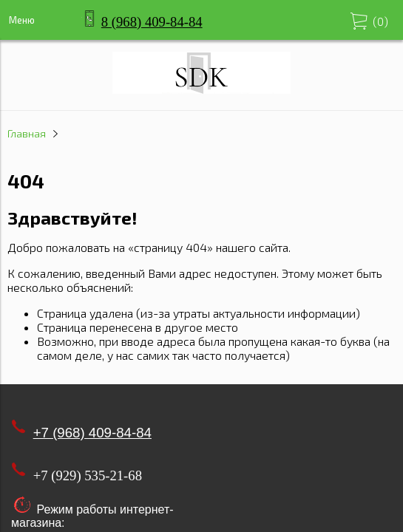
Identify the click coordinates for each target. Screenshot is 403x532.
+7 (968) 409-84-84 (92, 433)
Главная (27, 133)
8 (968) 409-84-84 (152, 22)
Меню (22, 20)
